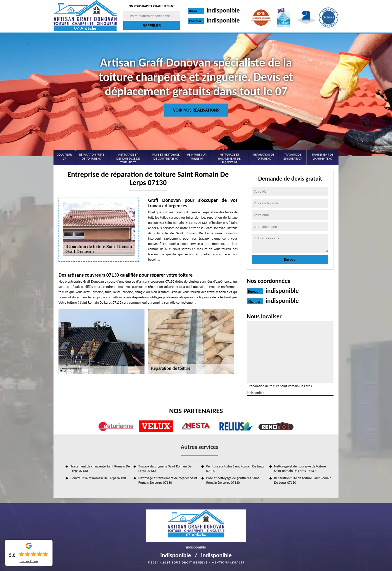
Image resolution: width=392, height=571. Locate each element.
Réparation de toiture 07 (264, 156)
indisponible (223, 10)
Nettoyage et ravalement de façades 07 (229, 158)
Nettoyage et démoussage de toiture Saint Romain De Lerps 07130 (300, 469)
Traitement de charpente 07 (322, 156)
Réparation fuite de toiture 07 (92, 156)
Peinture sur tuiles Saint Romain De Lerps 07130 (235, 469)
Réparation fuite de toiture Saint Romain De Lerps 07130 (303, 480)
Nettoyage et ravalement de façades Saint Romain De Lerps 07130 (168, 480)
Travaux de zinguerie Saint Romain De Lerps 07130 (165, 469)
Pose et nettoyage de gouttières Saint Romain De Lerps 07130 (233, 480)
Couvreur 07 (64, 156)
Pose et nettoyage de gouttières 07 (166, 156)
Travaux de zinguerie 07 (293, 156)
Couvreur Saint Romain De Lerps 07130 (98, 478)
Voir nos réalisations (196, 110)
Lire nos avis (29, 561)
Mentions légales (228, 562)
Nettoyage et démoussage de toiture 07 (128, 158)
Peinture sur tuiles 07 (197, 156)
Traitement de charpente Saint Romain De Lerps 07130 (100, 469)
